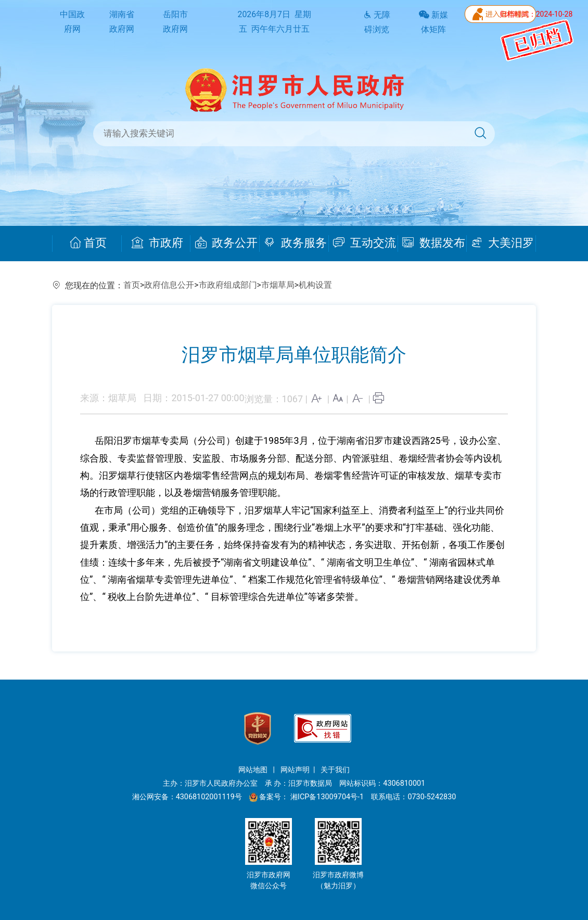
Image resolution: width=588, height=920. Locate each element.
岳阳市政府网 (175, 22)
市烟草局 (278, 285)
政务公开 (227, 243)
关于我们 (335, 770)
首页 (88, 243)
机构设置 (315, 285)
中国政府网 (72, 22)
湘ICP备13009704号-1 (328, 797)
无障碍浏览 (377, 22)
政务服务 (295, 243)
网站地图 (254, 770)
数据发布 (434, 243)
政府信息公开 (169, 285)
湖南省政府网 (122, 22)
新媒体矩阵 (433, 22)
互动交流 (365, 243)
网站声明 (295, 770)
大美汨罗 (502, 243)
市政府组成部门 (228, 285)
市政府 (157, 243)
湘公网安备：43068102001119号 (187, 797)
